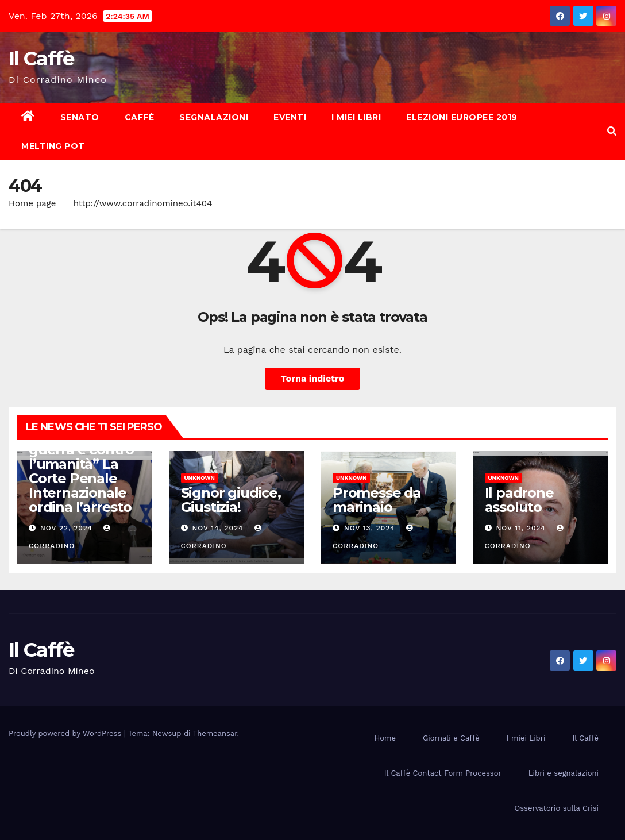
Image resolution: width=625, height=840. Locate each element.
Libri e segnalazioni (564, 773)
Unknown (200, 478)
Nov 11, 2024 (520, 528)
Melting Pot (53, 146)
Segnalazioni (214, 117)
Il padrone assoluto (519, 500)
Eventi (290, 117)
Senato (80, 117)
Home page (32, 203)
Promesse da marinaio (377, 500)
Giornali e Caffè (451, 738)
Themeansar (215, 733)
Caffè (140, 117)
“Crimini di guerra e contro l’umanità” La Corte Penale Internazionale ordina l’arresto (81, 471)
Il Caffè (41, 59)
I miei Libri (356, 117)
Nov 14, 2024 (217, 528)
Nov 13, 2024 (370, 528)
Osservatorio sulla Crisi (557, 808)
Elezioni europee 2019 (462, 117)
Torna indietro (313, 378)
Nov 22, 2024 (66, 528)
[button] (612, 131)
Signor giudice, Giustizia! (231, 500)
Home (385, 738)
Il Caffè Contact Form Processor (443, 773)
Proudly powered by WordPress (66, 733)
